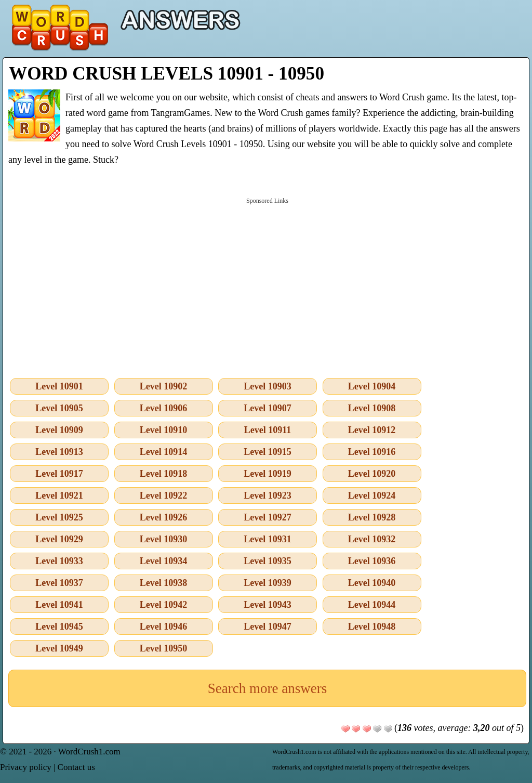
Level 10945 (59, 627)
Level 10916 (372, 452)
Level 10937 (59, 583)
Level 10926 (164, 517)
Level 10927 (268, 517)
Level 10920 (372, 474)
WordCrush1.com (89, 752)
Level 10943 (268, 605)
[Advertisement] (267, 285)
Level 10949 (59, 648)
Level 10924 (372, 495)
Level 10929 (59, 539)
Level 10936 (372, 561)
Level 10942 (164, 605)
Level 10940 (372, 583)
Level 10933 (59, 561)
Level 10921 (59, 495)
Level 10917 (59, 474)
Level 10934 (164, 561)
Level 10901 (59, 386)
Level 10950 (164, 648)
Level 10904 (372, 386)
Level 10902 (164, 386)
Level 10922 (164, 495)
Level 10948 (372, 627)
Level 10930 (164, 539)
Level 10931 (268, 539)
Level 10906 (164, 408)
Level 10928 (372, 517)
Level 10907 (268, 408)
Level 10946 (164, 627)
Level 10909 (59, 430)
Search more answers (267, 688)
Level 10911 (268, 430)
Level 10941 (59, 605)
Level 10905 (59, 408)
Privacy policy (26, 767)
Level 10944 (372, 605)
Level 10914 (164, 452)
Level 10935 (268, 561)
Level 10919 (268, 474)
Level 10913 (59, 452)
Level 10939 (268, 583)
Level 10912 (372, 430)
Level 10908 (372, 408)
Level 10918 (164, 474)
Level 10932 (372, 539)
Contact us (76, 767)
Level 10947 (268, 627)
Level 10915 (268, 452)
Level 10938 (164, 583)
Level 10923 (268, 495)
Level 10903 (268, 386)
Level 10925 (59, 517)
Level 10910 (164, 430)
